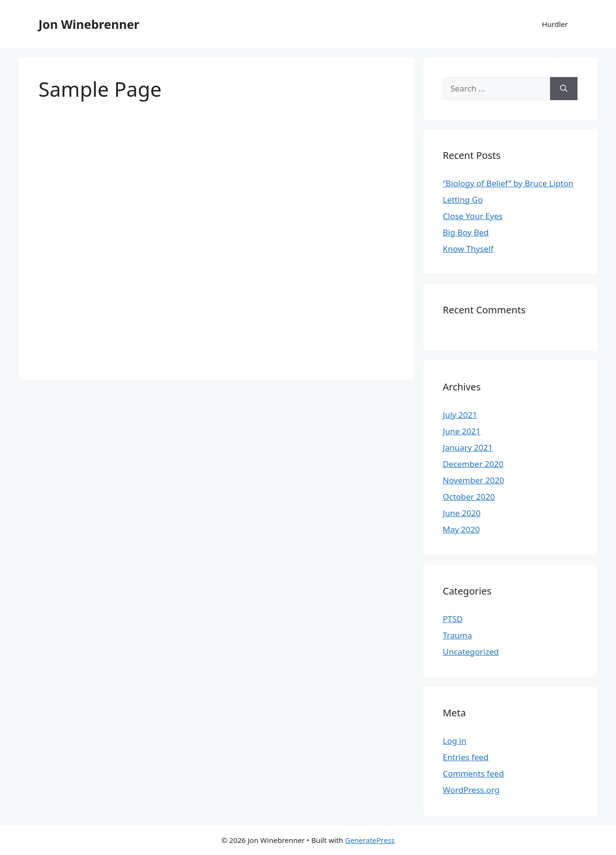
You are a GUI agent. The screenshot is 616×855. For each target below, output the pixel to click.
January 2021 (468, 447)
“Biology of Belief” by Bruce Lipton (508, 183)
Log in (455, 741)
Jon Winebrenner (89, 24)
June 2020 (462, 513)
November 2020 (473, 480)
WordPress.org (471, 790)
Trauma (457, 635)
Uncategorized (471, 652)
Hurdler (555, 24)
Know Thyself (468, 249)
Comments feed (473, 773)
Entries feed (466, 757)
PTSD (453, 619)
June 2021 (462, 431)
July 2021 (460, 415)
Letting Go (463, 200)
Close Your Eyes (473, 216)
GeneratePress (370, 840)
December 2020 (473, 464)
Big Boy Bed (466, 232)
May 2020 (461, 529)
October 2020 (469, 497)
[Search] (564, 89)
